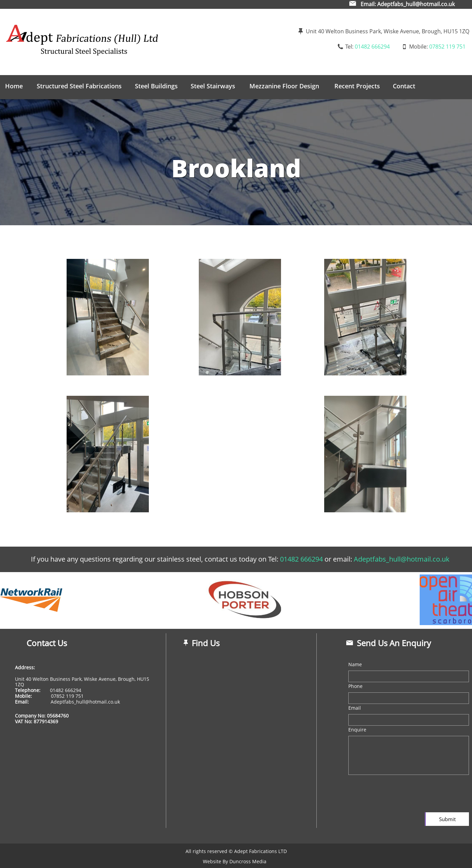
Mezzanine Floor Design (284, 86)
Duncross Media (248, 861)
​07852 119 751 (67, 696)
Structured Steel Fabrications (79, 86)
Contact (404, 86)
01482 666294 (372, 47)
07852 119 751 (447, 47)
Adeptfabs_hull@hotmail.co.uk (85, 702)
